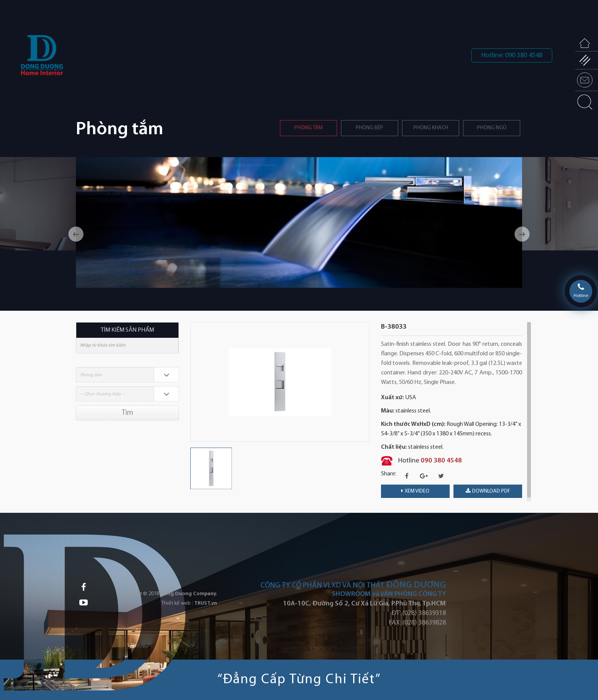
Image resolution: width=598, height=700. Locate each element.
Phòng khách (431, 128)
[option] (299, 222)
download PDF (488, 491)
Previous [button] (76, 234)
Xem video (415, 491)
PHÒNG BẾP (370, 128)
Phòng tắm (309, 128)
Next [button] (522, 234)
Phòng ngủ (492, 128)
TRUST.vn (206, 603)
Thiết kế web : (177, 603)
